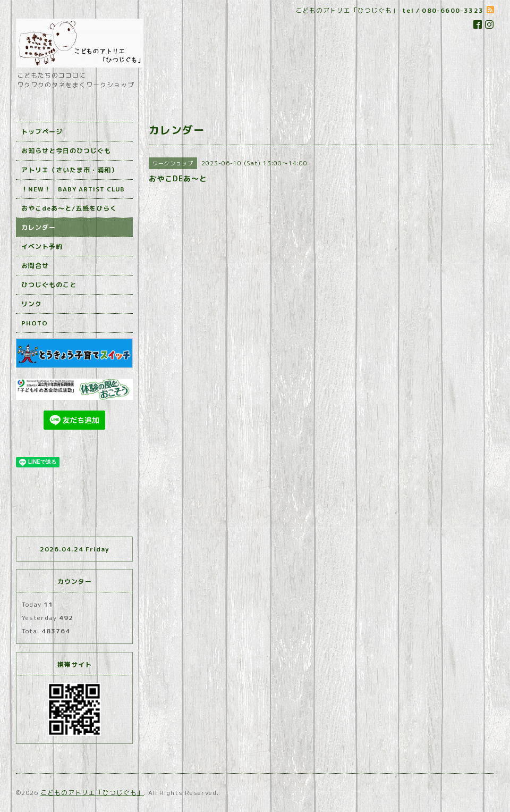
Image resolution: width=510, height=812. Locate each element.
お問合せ (35, 266)
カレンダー (39, 227)
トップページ (42, 132)
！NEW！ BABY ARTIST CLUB (73, 189)
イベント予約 (42, 246)
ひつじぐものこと (49, 285)
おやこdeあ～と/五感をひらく (69, 208)
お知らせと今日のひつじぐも (66, 151)
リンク (32, 304)
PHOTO (35, 323)
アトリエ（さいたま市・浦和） (70, 170)
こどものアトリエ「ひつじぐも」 (92, 793)
